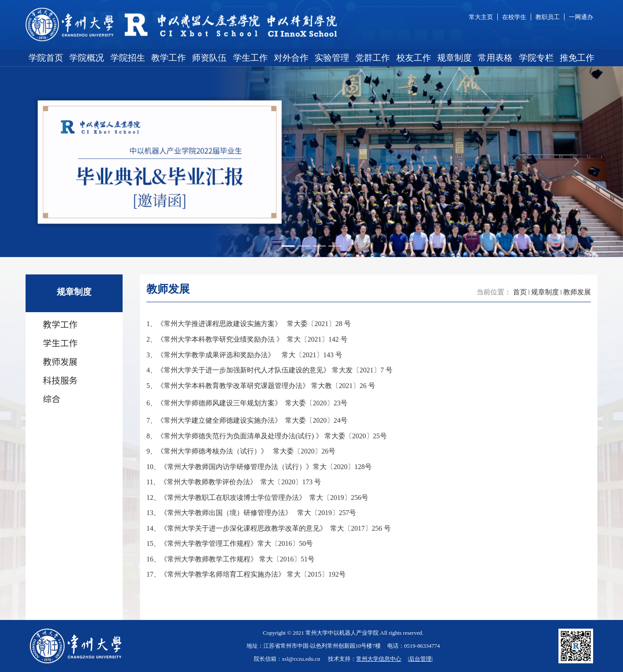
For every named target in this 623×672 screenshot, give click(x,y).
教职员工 (548, 17)
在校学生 (514, 17)
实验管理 (332, 58)
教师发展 (577, 292)
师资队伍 (209, 58)
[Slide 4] (335, 246)
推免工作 (577, 58)
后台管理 (420, 659)
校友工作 (414, 58)
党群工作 (373, 58)
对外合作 (291, 58)
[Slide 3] (319, 246)
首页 (520, 292)
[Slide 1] (288, 246)
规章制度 (454, 58)
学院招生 (128, 58)
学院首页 (46, 58)
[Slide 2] (304, 246)
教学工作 (169, 58)
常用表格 (495, 58)
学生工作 (250, 58)
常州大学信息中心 (379, 659)
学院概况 (87, 58)
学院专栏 (536, 58)
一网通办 (581, 17)
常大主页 (481, 17)
